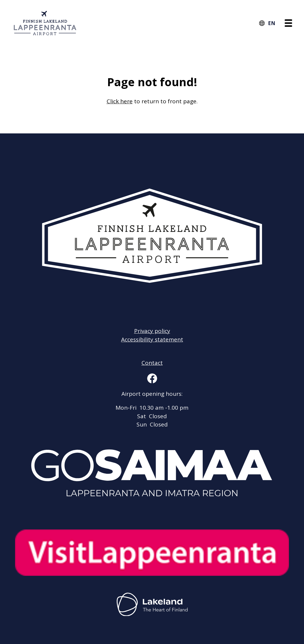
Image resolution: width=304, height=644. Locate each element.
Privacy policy (152, 331)
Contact (152, 363)
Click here (120, 101)
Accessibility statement (152, 339)
